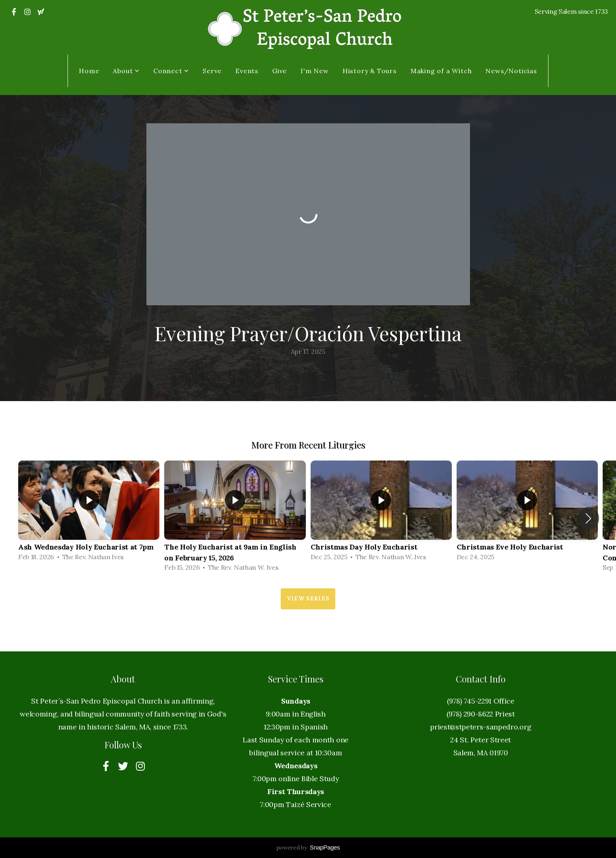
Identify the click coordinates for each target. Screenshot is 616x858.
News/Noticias (511, 71)
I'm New (315, 71)
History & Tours (370, 71)
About (126, 71)
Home (89, 71)
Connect (171, 71)
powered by (308, 847)
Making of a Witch (441, 71)
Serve (212, 71)
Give (279, 71)
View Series (308, 599)
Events (247, 71)
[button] (588, 518)
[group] (89, 513)
